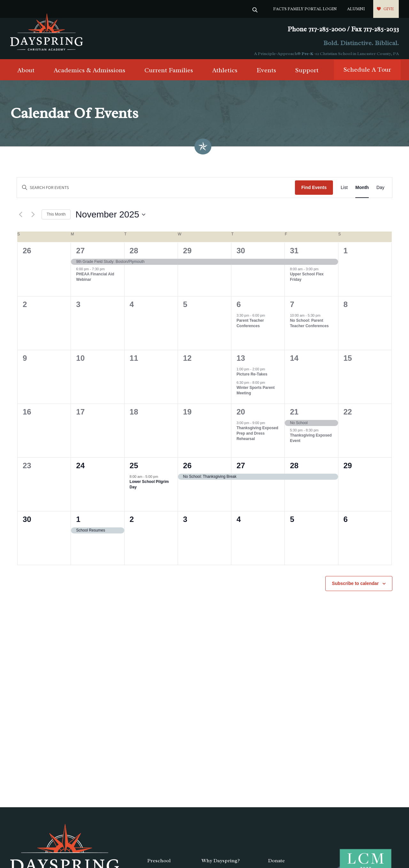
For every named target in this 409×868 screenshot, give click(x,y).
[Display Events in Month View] (362, 191)
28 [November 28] (294, 469)
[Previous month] (20, 218)
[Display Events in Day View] (380, 191)
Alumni (356, 9)
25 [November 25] (134, 469)
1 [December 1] (78, 523)
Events (266, 74)
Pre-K (308, 54)
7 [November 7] (292, 308)
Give (389, 9)
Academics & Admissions (89, 74)
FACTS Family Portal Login (305, 9)
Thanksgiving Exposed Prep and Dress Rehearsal (257, 437)
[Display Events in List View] (344, 191)
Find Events (314, 191)
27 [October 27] (80, 254)
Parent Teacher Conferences (250, 327)
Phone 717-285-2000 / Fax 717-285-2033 (343, 29)
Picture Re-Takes (252, 378)
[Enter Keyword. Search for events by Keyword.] (156, 191)
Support (307, 74)
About (26, 74)
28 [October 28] (134, 254)
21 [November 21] (294, 416)
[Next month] (33, 218)
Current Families (169, 74)
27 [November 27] (241, 469)
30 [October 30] (241, 254)
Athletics (225, 74)
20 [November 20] (241, 416)
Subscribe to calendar (355, 587)
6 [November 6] (239, 308)
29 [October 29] (187, 254)
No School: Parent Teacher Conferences (309, 327)
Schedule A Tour (367, 73)
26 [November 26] (187, 469)
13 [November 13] (241, 362)
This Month (56, 218)
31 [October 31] (294, 254)
